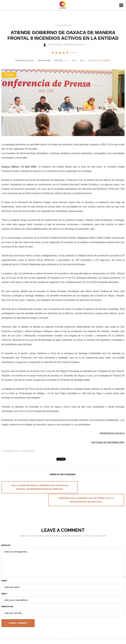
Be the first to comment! (99, 61)
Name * (5, 571)
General (31, 61)
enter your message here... (63, 554)
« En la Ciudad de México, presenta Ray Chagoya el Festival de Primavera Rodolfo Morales (31, 489)
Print (74, 61)
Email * (5, 584)
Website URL (7, 597)
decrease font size (65, 60)
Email (82, 61)
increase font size (67, 60)
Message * (6, 536)
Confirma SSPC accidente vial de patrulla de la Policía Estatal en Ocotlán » (94, 489)
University (63, 5)
